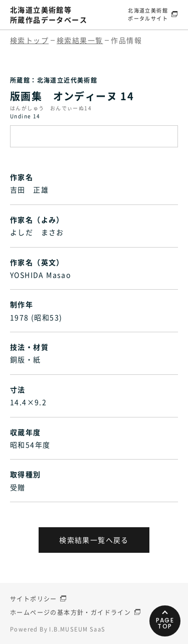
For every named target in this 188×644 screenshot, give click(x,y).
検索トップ (29, 40)
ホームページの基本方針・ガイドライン (70, 612)
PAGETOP (165, 623)
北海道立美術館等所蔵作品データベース (49, 15)
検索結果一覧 (80, 40)
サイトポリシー (34, 599)
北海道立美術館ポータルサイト (148, 14)
